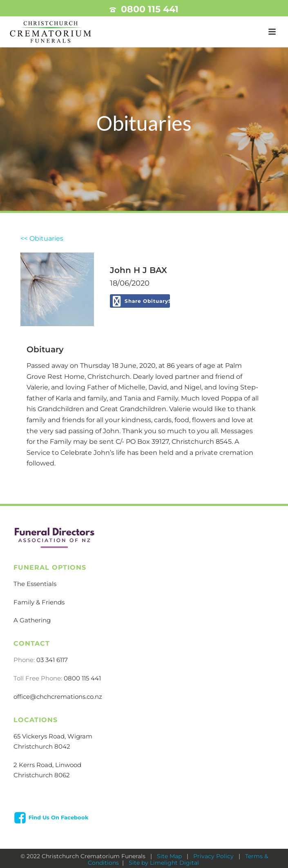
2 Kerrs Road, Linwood (47, 765)
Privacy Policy (214, 856)
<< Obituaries (42, 238)
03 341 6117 (52, 660)
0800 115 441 (150, 9)
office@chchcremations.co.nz (58, 697)
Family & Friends (39, 602)
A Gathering (32, 620)
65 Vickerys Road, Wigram (53, 736)
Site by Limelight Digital (163, 863)
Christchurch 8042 (42, 746)
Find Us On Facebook (59, 817)
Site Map (170, 856)
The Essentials (35, 584)
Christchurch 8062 (42, 775)
